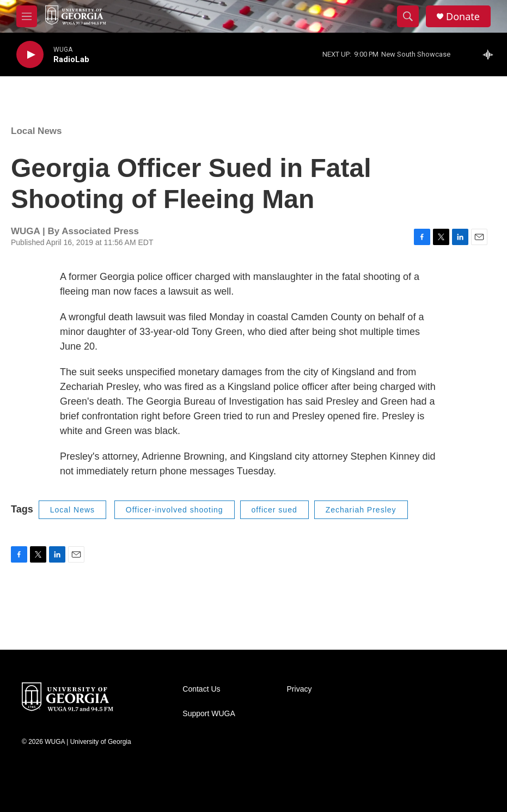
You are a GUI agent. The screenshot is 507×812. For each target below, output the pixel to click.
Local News (36, 131)
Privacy (300, 689)
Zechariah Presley (361, 510)
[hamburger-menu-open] (27, 16)
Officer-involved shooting (175, 510)
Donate (463, 17)
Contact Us (201, 689)
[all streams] (491, 54)
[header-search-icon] (408, 16)
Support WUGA (209, 714)
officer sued (274, 510)
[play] (30, 55)
